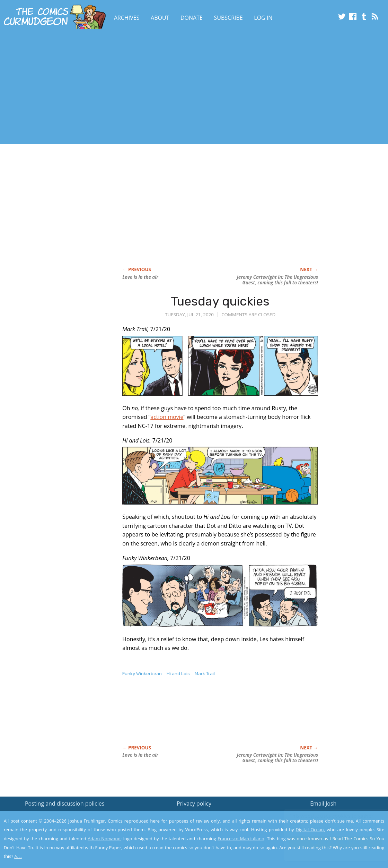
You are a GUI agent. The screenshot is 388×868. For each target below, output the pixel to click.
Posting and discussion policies (65, 803)
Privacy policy (194, 803)
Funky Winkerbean (142, 674)
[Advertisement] (126, 88)
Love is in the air (140, 277)
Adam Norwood (104, 839)
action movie (167, 417)
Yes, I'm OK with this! (329, 842)
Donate (192, 18)
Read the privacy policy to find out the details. (326, 825)
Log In (263, 18)
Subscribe (228, 18)
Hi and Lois (178, 674)
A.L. (18, 856)
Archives (127, 18)
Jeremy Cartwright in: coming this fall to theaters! (277, 280)
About (160, 18)
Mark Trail (205, 674)
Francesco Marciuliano (241, 839)
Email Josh (323, 803)
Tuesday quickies (220, 301)
